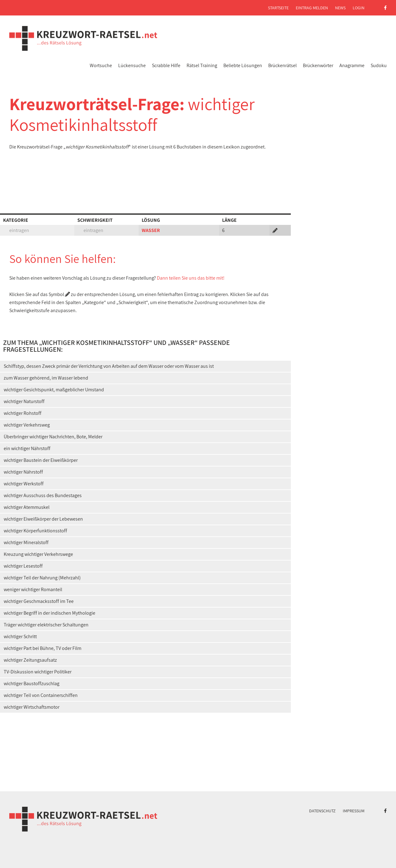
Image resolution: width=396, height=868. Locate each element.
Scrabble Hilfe (166, 65)
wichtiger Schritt (20, 636)
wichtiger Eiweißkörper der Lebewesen (43, 519)
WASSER (151, 230)
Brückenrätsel (282, 65)
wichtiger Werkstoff (24, 484)
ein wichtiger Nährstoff (27, 448)
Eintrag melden (312, 8)
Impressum (354, 811)
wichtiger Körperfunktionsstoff (35, 531)
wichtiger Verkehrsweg (27, 425)
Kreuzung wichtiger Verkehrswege (38, 554)
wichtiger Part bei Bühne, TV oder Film (43, 648)
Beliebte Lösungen (243, 65)
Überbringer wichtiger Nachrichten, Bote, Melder (53, 437)
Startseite (278, 8)
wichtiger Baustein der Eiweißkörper (41, 460)
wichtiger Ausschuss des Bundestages (43, 495)
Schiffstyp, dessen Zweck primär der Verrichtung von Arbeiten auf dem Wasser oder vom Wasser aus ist (109, 366)
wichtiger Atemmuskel (27, 507)
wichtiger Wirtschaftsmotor (32, 707)
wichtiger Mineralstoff (26, 542)
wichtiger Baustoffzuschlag (32, 683)
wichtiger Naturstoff (24, 401)
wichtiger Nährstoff (23, 472)
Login (359, 8)
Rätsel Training (202, 65)
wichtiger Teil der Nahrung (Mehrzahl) (42, 578)
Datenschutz (322, 811)
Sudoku (379, 65)
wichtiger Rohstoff (23, 413)
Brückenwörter (318, 65)
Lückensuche (132, 65)
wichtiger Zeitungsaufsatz (30, 660)
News (340, 8)
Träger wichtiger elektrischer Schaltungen (46, 625)
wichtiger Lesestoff (23, 566)
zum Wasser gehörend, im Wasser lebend (46, 378)
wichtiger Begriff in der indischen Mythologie (49, 613)
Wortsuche (101, 65)
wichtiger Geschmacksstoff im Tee (39, 601)
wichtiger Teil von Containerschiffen (41, 695)
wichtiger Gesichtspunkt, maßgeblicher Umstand (54, 390)
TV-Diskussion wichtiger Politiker (38, 672)
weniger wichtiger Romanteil (33, 589)
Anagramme (352, 65)
